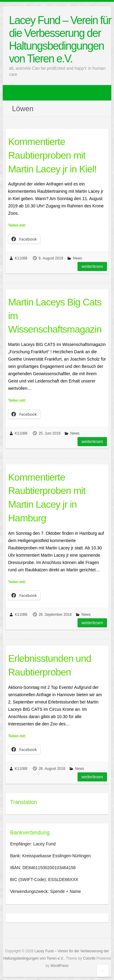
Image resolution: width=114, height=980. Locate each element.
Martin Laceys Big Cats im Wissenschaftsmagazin (55, 316)
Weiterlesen (92, 266)
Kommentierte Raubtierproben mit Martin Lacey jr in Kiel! (52, 155)
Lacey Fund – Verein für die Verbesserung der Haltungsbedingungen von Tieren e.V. (60, 39)
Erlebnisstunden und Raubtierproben (50, 665)
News (78, 258)
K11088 (21, 258)
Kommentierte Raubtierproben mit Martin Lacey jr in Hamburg (47, 498)
